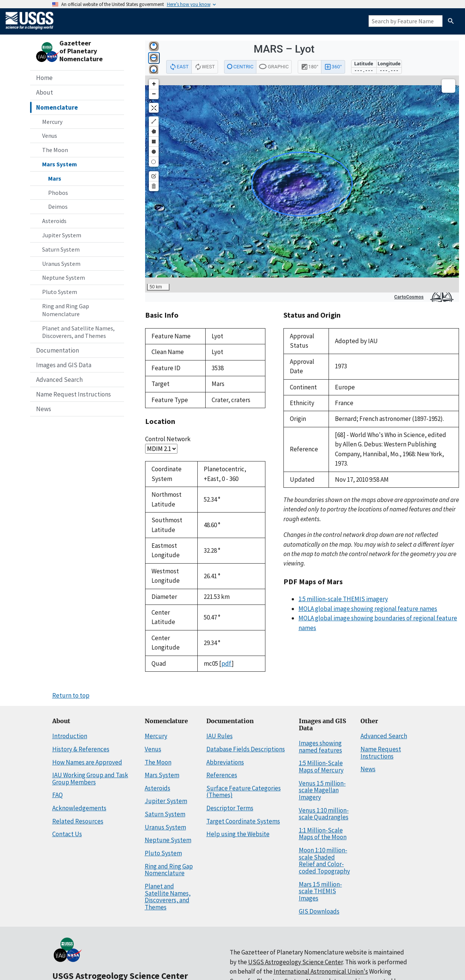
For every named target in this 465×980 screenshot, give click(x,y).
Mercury (52, 122)
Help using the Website (238, 834)
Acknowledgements (79, 808)
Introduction (70, 736)
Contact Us (67, 834)
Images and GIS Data (64, 365)
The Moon (55, 150)
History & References (81, 749)
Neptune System (64, 277)
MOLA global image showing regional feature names (368, 609)
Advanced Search (59, 380)
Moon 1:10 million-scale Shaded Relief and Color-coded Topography (324, 861)
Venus (50, 136)
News (44, 409)
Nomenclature (57, 107)
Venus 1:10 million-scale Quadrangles (324, 814)
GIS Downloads (319, 911)
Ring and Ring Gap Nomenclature (66, 310)
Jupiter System (62, 235)
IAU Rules (220, 736)
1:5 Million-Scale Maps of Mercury (321, 767)
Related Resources (78, 821)
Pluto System (60, 292)
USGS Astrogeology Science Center (295, 962)
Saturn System (61, 249)
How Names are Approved (87, 762)
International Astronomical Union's (321, 971)
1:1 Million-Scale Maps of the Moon (323, 834)
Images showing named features (320, 747)
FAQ (58, 795)
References (222, 775)
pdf (226, 663)
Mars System (60, 164)
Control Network (168, 439)
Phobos (58, 193)
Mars (55, 178)
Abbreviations (225, 762)
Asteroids (54, 221)
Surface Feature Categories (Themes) (244, 792)
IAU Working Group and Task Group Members (90, 779)
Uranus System (61, 264)
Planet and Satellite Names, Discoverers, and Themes (78, 332)
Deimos (58, 207)
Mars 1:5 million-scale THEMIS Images (320, 891)
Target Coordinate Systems (243, 821)
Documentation (58, 350)
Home (44, 78)
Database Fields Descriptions (246, 749)
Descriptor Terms (230, 808)
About (45, 92)
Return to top (71, 695)
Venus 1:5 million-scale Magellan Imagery (322, 790)
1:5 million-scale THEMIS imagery (343, 599)
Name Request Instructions (73, 394)
